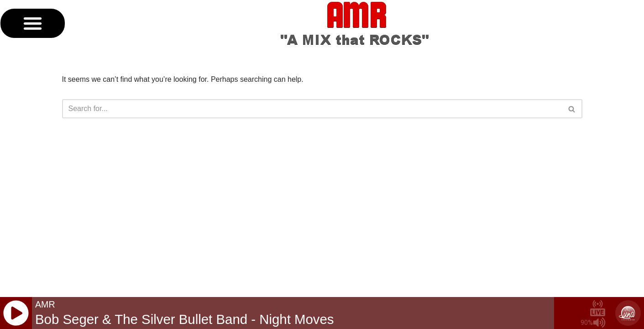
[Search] (312, 109)
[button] (33, 24)
